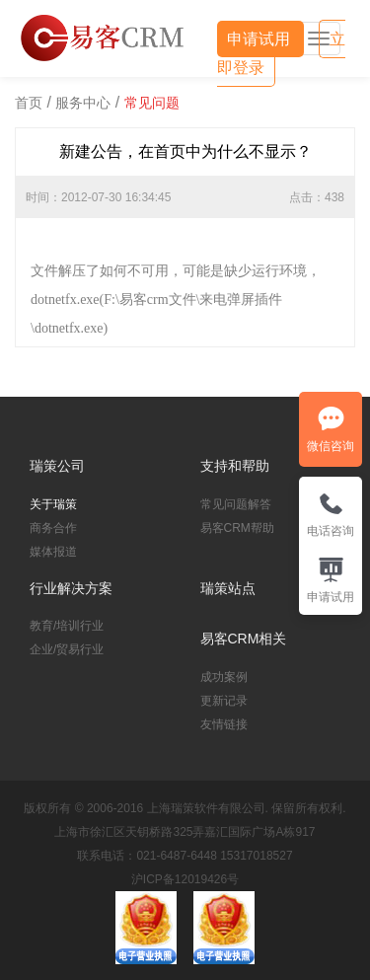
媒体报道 (53, 552)
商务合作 (53, 528)
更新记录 (224, 701)
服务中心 (83, 103)
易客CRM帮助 (237, 528)
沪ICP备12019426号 (185, 879)
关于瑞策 (53, 504)
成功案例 (224, 677)
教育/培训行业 (67, 626)
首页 (29, 103)
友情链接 (224, 724)
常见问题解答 (236, 504)
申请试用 (260, 39)
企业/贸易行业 (67, 649)
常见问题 (152, 103)
